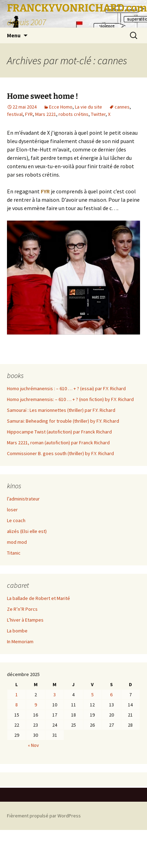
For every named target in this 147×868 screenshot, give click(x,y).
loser (12, 510)
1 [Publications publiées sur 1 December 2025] (17, 695)
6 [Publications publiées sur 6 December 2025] (111, 695)
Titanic (14, 553)
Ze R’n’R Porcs (22, 609)
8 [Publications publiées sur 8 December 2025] (17, 705)
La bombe (17, 631)
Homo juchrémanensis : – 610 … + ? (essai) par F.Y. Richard (66, 388)
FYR (29, 114)
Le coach (16, 520)
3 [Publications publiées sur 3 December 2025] (55, 695)
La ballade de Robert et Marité (38, 598)
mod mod (17, 542)
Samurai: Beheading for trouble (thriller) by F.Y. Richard (63, 421)
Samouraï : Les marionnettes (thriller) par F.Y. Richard (61, 410)
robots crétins (73, 114)
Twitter (98, 114)
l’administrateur (23, 499)
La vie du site (88, 107)
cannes (122, 107)
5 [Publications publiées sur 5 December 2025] (92, 695)
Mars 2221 (46, 114)
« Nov (33, 745)
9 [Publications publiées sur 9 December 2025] (36, 705)
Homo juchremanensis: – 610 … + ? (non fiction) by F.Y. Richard (70, 399)
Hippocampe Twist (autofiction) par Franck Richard (59, 432)
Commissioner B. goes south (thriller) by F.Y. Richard (60, 453)
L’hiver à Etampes (25, 620)
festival (15, 114)
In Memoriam (20, 641)
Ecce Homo (61, 107)
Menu (14, 35)
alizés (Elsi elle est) (27, 531)
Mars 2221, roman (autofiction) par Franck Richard (58, 443)
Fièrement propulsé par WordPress (44, 816)
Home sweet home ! (42, 96)
